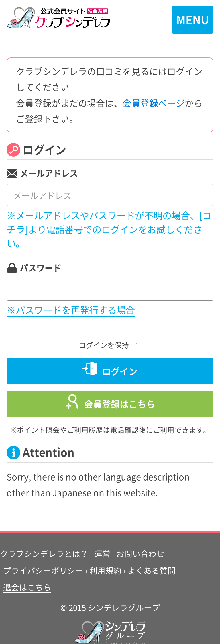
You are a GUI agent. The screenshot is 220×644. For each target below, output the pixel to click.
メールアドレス (49, 173)
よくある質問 (152, 570)
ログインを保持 (110, 345)
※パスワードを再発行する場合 (71, 310)
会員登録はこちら (120, 404)
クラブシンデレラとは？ (44, 553)
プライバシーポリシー (43, 570)
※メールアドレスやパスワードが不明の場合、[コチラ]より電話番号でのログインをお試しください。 (109, 229)
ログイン (120, 371)
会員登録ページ (154, 103)
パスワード (41, 267)
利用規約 (105, 570)
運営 (102, 553)
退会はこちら (27, 587)
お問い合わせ (140, 553)
